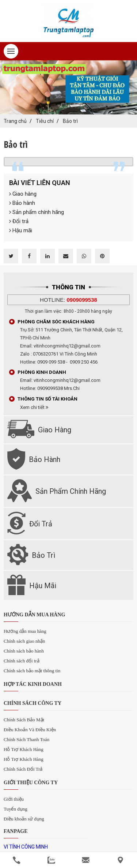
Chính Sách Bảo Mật (24, 720)
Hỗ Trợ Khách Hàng (24, 749)
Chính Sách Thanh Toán (26, 739)
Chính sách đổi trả (22, 661)
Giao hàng (23, 194)
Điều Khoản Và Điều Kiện (30, 730)
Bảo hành (22, 203)
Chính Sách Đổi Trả (23, 769)
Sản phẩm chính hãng (37, 212)
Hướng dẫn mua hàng (25, 631)
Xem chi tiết (34, 407)
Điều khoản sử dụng (24, 819)
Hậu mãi (21, 230)
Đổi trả (19, 221)
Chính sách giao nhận (24, 641)
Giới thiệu (14, 799)
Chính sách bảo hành (24, 651)
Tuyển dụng (16, 809)
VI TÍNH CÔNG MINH (26, 847)
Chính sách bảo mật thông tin (32, 671)
